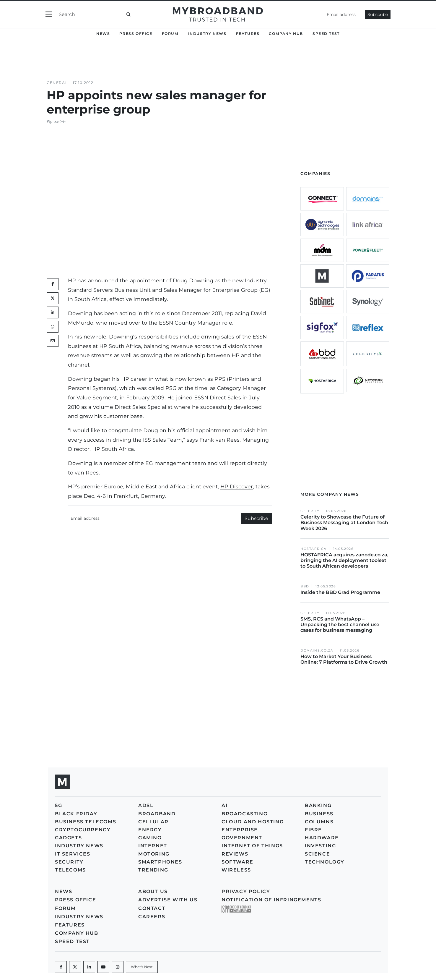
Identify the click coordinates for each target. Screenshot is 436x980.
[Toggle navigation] (49, 14)
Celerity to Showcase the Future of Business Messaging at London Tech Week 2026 (344, 523)
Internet (153, 846)
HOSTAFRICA (314, 549)
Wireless (236, 870)
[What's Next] (142, 967)
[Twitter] (53, 298)
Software (237, 862)
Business (319, 814)
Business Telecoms (86, 822)
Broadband (157, 814)
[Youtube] (103, 967)
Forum (170, 34)
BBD (305, 586)
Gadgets (68, 838)
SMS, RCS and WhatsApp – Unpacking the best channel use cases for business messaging (340, 625)
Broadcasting (244, 814)
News (103, 34)
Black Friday (76, 814)
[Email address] (345, 15)
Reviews (235, 854)
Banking (318, 805)
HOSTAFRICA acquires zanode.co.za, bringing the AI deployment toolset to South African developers (344, 560)
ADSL (146, 805)
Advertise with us (168, 900)
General (57, 83)
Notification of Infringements (271, 900)
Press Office (136, 34)
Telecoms (70, 870)
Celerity (310, 511)
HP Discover (237, 486)
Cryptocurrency (83, 830)
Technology (325, 862)
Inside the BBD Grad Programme (340, 592)
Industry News (207, 34)
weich (60, 122)
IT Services (73, 854)
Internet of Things (252, 846)
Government (242, 838)
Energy (150, 830)
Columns (319, 822)
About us (153, 891)
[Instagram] (118, 967)
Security (69, 862)
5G (58, 805)
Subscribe (378, 14)
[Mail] (53, 341)
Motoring (154, 854)
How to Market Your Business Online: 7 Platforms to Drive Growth (344, 659)
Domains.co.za (317, 651)
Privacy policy (246, 891)
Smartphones (160, 862)
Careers (152, 917)
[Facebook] (61, 967)
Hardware (322, 838)
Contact (152, 908)
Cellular (153, 822)
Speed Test (326, 34)
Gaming (150, 838)
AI (224, 805)
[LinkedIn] (53, 312)
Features (248, 34)
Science (317, 854)
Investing (320, 846)
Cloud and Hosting (253, 822)
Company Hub (286, 34)
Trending (153, 870)
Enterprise (240, 830)
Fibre (313, 830)
